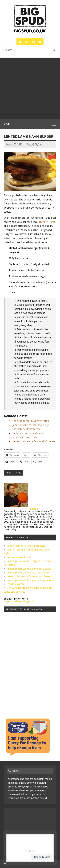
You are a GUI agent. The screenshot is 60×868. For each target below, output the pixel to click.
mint (18, 473)
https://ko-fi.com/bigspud (19, 601)
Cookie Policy (32, 851)
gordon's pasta (16, 584)
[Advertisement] (30, 87)
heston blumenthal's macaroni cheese (29, 576)
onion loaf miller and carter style (26, 546)
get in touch (23, 794)
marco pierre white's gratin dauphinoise (31, 580)
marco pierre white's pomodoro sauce (29, 569)
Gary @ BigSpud (35, 144)
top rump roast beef (19, 557)
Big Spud (33, 509)
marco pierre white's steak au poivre (28, 573)
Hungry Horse (47, 222)
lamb (9, 473)
